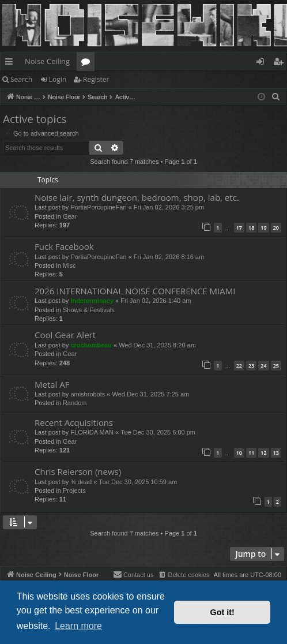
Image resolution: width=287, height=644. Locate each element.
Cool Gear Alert (65, 335)
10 (239, 453)
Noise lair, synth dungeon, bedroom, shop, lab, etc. (137, 197)
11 (251, 453)
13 (276, 453)
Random (75, 403)
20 (276, 228)
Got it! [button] (222, 612)
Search (21, 79)
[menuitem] (276, 97)
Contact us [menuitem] (133, 574)
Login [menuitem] (263, 63)
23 (251, 366)
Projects (74, 491)
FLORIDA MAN (92, 432)
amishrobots (88, 394)
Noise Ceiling (47, 61)
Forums (88, 63)
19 (263, 228)
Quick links (11, 63)
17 (239, 228)
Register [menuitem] (281, 63)
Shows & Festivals (89, 310)
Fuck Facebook (64, 246)
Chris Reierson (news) (78, 471)
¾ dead (81, 482)
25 (276, 366)
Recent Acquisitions (74, 422)
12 (263, 453)
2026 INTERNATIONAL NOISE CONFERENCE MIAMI (135, 291)
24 (263, 366)
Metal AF (52, 384)
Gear (70, 216)
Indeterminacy (92, 301)
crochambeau (91, 345)
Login (58, 79)
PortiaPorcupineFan (98, 207)
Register (96, 79)
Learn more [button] (78, 626)
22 (239, 366)
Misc (69, 265)
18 (251, 228)
